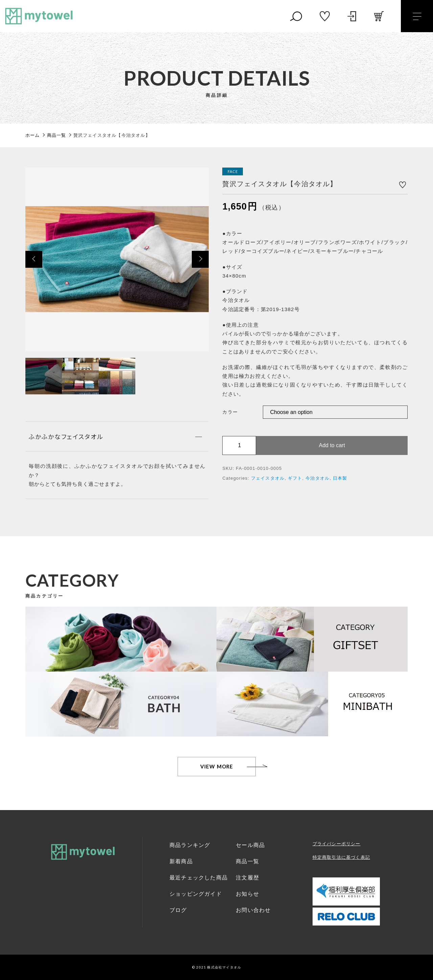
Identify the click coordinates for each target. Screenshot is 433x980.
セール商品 (250, 845)
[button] (34, 259)
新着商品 (181, 861)
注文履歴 (247, 878)
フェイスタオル (268, 478)
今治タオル (317, 478)
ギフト (295, 478)
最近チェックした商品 (199, 878)
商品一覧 (247, 861)
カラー (230, 412)
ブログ (178, 910)
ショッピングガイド (196, 894)
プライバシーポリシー (337, 844)
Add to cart (332, 445)
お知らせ (247, 894)
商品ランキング (190, 845)
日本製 (340, 478)
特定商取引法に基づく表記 (341, 857)
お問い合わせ (253, 910)
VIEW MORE (217, 766)
